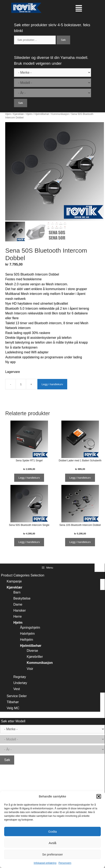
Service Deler (17, 696)
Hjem (8, 114)
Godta (52, 831)
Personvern (65, 863)
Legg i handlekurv (52, 384)
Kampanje (14, 581)
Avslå (52, 843)
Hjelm (29, 114)
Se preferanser (52, 854)
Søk (63, 40)
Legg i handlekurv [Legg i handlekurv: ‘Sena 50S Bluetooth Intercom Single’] (29, 542)
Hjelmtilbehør (42, 114)
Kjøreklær (19, 114)
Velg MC (13, 708)
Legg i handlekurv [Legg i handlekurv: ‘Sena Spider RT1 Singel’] (29, 478)
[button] (99, 796)
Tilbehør (13, 702)
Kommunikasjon (60, 114)
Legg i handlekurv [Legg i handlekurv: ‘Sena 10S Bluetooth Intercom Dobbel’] (80, 542)
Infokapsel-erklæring (45, 863)
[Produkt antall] (21, 384)
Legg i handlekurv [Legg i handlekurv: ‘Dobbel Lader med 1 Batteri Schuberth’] (80, 478)
